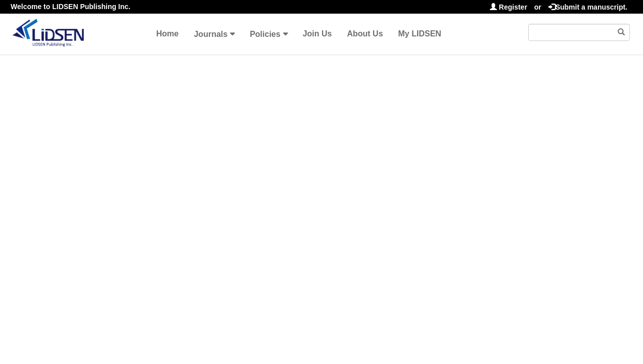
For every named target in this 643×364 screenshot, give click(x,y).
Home (167, 34)
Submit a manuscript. (588, 7)
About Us (365, 34)
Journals (211, 34)
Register (509, 7)
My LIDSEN (420, 34)
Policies (265, 34)
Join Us (317, 34)
